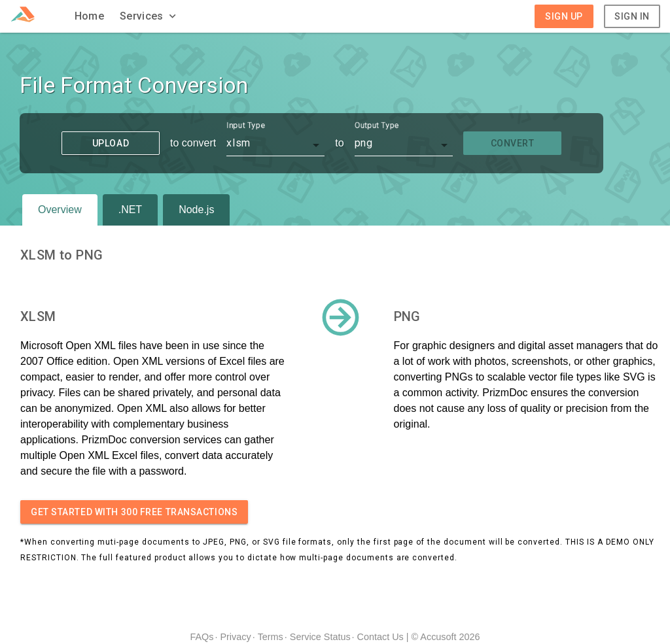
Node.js (196, 210)
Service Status (320, 637)
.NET (130, 210)
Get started (134, 512)
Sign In (632, 16)
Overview (60, 210)
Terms (271, 637)
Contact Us (380, 637)
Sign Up (564, 16)
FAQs (202, 637)
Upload (111, 143)
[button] (149, 16)
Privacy (235, 637)
